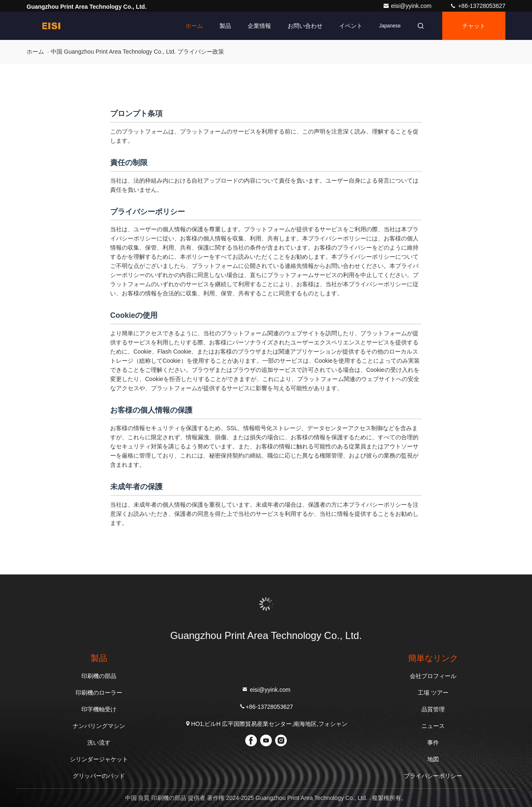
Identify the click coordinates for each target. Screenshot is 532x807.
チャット (474, 26)
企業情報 (259, 26)
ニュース (433, 726)
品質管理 (433, 709)
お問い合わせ (305, 26)
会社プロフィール (433, 676)
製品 (225, 26)
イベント (351, 26)
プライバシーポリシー (433, 776)
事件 (433, 743)
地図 (433, 759)
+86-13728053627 (478, 6)
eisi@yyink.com (408, 6)
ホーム (194, 26)
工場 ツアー (433, 693)
